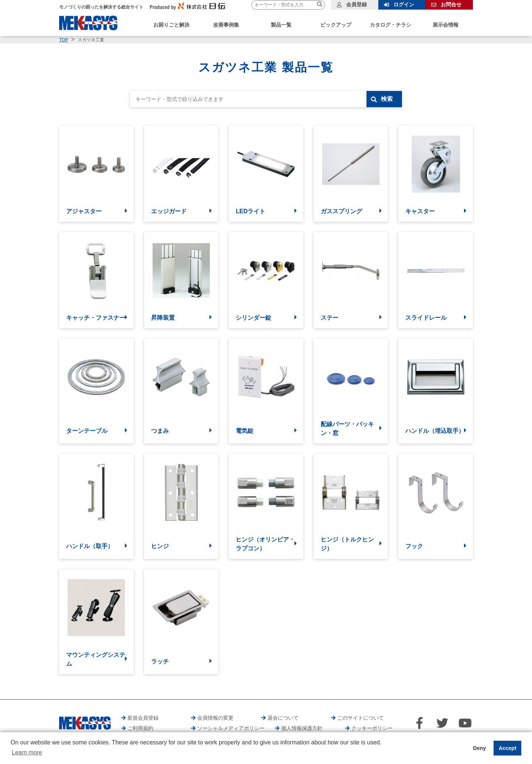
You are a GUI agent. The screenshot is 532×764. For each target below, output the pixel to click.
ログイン (404, 4)
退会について (283, 718)
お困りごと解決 (171, 25)
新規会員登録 (143, 718)
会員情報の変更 (215, 718)
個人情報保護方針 (302, 728)
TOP (64, 40)
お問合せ (451, 4)
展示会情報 (446, 25)
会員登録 (357, 4)
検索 (387, 99)
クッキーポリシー (372, 728)
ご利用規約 (140, 728)
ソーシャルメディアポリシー (231, 728)
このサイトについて (361, 718)
